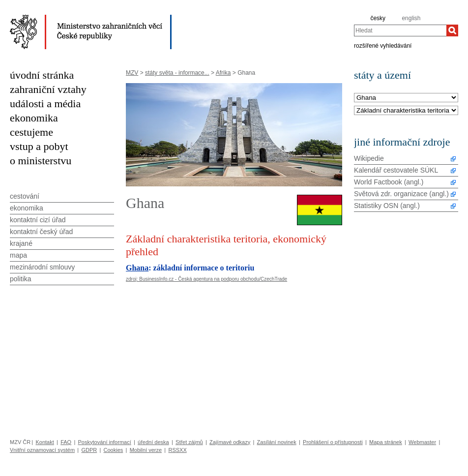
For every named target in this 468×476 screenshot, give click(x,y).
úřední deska (153, 442)
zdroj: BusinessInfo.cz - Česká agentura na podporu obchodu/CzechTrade (206, 279)
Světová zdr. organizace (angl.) (401, 194)
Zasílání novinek (277, 442)
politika (21, 279)
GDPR (89, 450)
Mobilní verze (146, 450)
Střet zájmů (189, 442)
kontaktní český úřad (41, 232)
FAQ (66, 442)
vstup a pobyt (39, 146)
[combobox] (400, 30)
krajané (21, 243)
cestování (25, 196)
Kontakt (44, 442)
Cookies (114, 450)
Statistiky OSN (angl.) (387, 206)
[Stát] (406, 98)
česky (378, 18)
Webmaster (422, 442)
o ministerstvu (41, 161)
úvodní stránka (42, 75)
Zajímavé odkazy (230, 442)
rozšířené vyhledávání (383, 45)
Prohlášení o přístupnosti (333, 442)
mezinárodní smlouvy (42, 267)
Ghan (135, 268)
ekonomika (34, 118)
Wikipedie (369, 158)
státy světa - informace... (177, 73)
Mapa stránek (386, 442)
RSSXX (177, 450)
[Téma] (406, 111)
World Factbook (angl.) (389, 182)
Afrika (223, 73)
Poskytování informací (105, 442)
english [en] (411, 18)
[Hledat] (452, 30)
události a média (45, 104)
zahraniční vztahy (48, 89)
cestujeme (31, 132)
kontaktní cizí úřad (38, 220)
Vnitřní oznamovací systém (42, 450)
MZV (132, 73)
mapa (18, 255)
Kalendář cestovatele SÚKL (396, 170)
